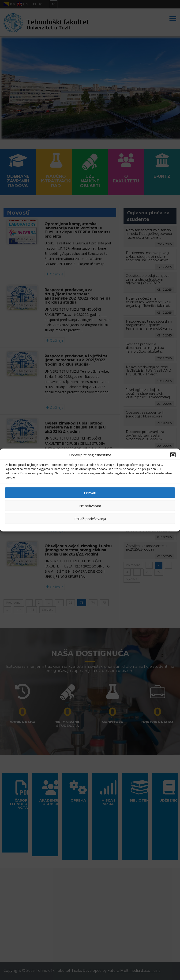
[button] (173, 455)
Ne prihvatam (90, 505)
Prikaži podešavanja (90, 518)
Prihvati (90, 493)
